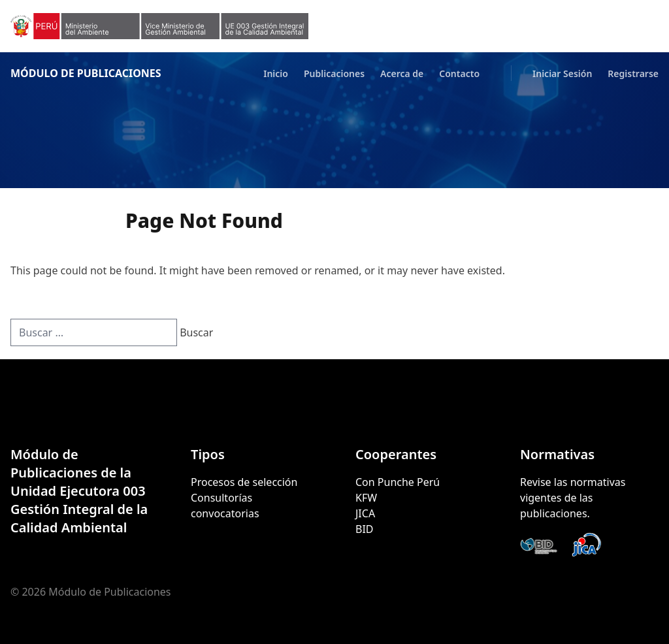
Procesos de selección (244, 482)
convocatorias (225, 513)
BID (365, 529)
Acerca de (402, 73)
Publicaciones (334, 73)
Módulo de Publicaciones (86, 73)
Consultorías (221, 498)
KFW (366, 498)
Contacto (459, 73)
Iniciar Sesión (562, 73)
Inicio (276, 73)
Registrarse (633, 73)
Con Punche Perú (398, 482)
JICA (365, 513)
